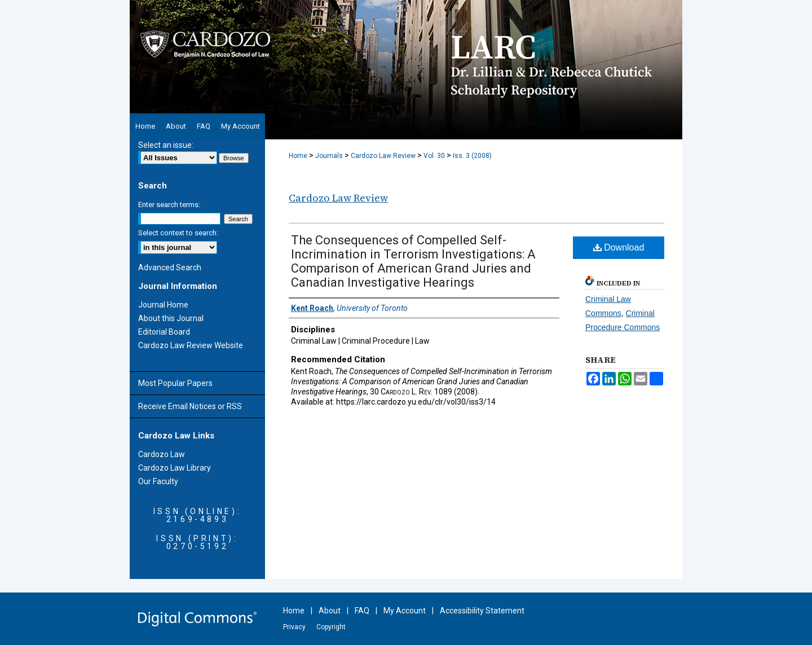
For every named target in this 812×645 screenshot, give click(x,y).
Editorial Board (164, 332)
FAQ (362, 611)
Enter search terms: (169, 205)
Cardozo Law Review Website (191, 345)
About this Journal (171, 318)
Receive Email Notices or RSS (190, 406)
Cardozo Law (162, 454)
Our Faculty (158, 481)
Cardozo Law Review (383, 156)
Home (298, 156)
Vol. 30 (434, 156)
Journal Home (163, 305)
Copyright (331, 627)
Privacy (294, 627)
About (330, 611)
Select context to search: (178, 233)
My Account (405, 611)
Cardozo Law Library (175, 468)
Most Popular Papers (175, 383)
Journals (329, 156)
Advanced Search (170, 267)
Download (619, 247)
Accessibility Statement (482, 611)
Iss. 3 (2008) (472, 156)
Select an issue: (166, 145)
